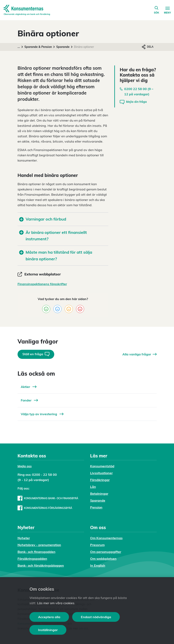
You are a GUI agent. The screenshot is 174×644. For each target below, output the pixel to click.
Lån (93, 487)
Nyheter (24, 538)
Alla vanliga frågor (140, 354)
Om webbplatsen (103, 559)
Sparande (63, 47)
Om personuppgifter (106, 552)
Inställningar (48, 630)
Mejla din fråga (133, 102)
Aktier (29, 387)
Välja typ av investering (42, 414)
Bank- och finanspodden (36, 552)
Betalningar (99, 494)
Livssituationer (101, 473)
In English (98, 565)
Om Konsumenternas (106, 538)
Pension (96, 507)
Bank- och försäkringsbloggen (41, 565)
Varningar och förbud (43, 219)
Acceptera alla (49, 617)
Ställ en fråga (36, 354)
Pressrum (97, 545)
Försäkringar (100, 480)
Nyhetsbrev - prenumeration (39, 545)
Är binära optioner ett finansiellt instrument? (53, 236)
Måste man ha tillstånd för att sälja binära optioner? (56, 255)
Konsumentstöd (102, 466)
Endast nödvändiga (96, 617)
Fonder (29, 400)
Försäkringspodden (32, 559)
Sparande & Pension (38, 47)
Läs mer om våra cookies (56, 603)
